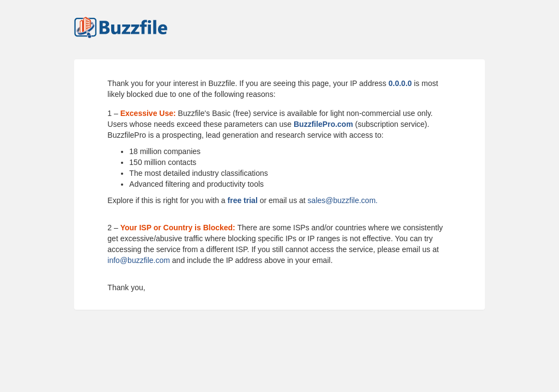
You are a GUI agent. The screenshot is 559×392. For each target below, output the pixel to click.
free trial (243, 200)
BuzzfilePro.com (323, 124)
